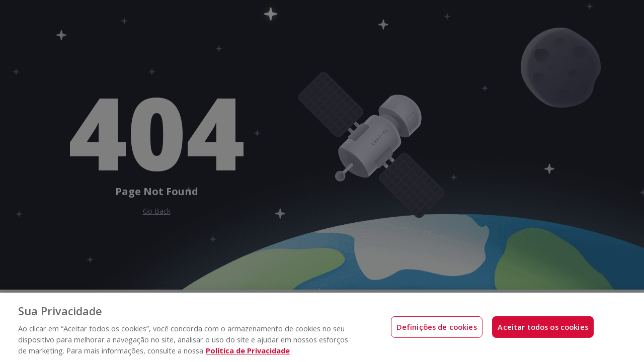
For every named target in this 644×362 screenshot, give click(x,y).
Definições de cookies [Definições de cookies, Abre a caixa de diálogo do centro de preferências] (437, 327)
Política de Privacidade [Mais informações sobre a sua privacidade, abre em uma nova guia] (248, 350)
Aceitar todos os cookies (543, 327)
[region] (322, 327)
